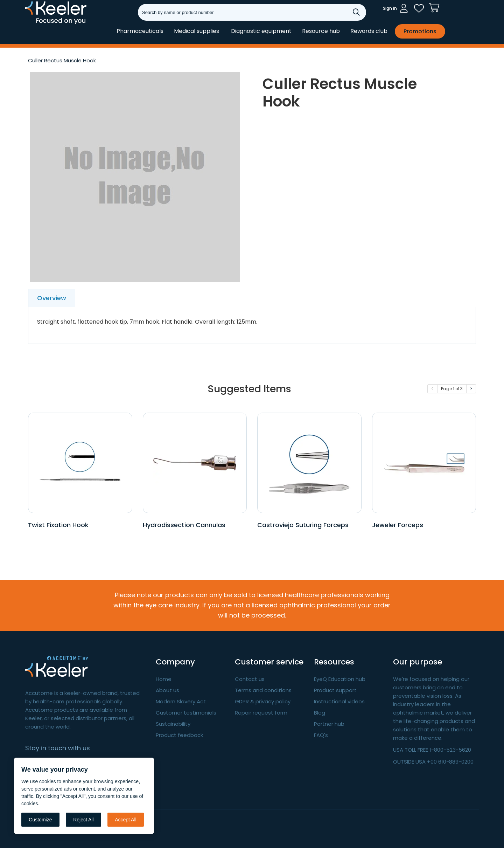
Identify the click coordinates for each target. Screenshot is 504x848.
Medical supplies (197, 31)
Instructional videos (339, 701)
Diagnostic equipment (261, 31)
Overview (52, 298)
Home (164, 679)
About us (167, 690)
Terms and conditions (263, 690)
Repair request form (261, 713)
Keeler (34, 24)
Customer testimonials (186, 713)
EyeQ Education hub (340, 679)
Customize (40, 820)
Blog (320, 713)
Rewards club (369, 31)
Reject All (83, 820)
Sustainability (173, 724)
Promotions (420, 31)
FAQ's (321, 735)
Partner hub (329, 724)
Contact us (250, 679)
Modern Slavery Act (181, 701)
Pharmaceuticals (140, 31)
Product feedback (179, 735)
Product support (335, 690)
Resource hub (321, 31)
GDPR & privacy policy (263, 701)
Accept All (125, 820)
